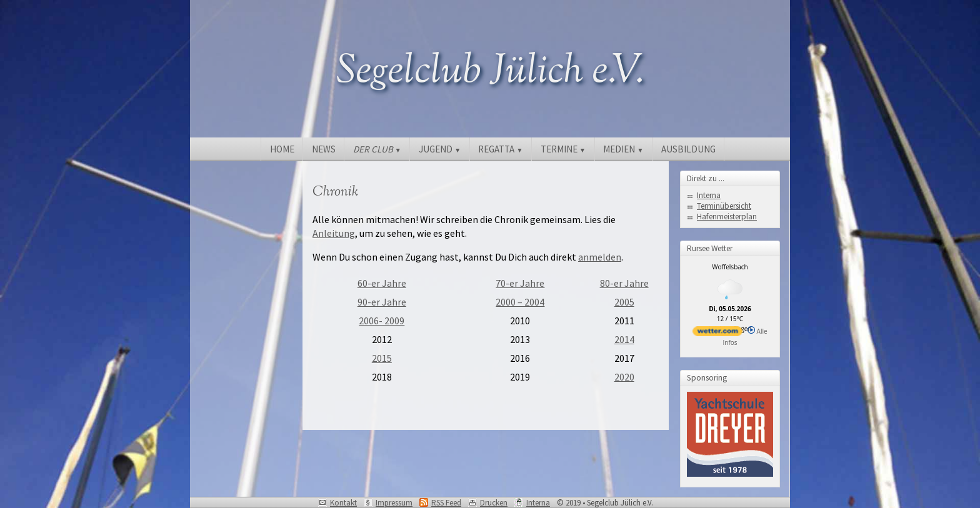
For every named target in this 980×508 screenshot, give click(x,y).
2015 (382, 358)
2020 (624, 377)
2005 (624, 302)
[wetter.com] (717, 334)
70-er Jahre (520, 283)
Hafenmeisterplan (727, 217)
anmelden (600, 257)
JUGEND (440, 149)
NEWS (324, 149)
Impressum (394, 503)
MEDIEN (623, 149)
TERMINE (563, 149)
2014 (624, 339)
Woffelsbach (730, 267)
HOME (282, 149)
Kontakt (343, 503)
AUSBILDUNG (688, 149)
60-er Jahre (382, 283)
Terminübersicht (724, 206)
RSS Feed (446, 503)
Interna (709, 195)
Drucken (494, 503)
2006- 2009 (382, 321)
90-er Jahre (382, 302)
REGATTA (500, 149)
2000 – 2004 (520, 302)
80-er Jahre (624, 283)
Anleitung (334, 233)
